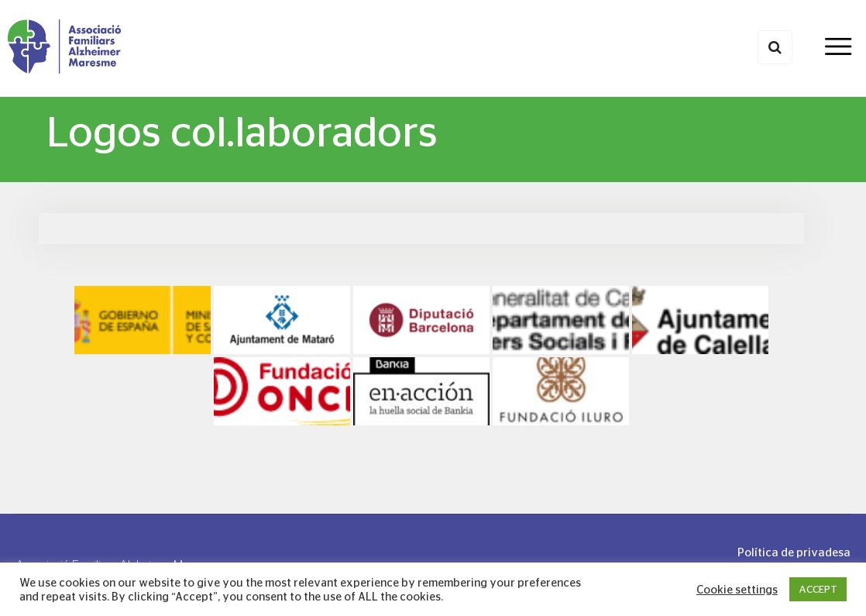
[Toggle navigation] (838, 48)
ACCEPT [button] (818, 589)
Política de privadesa (794, 552)
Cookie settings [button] (737, 590)
